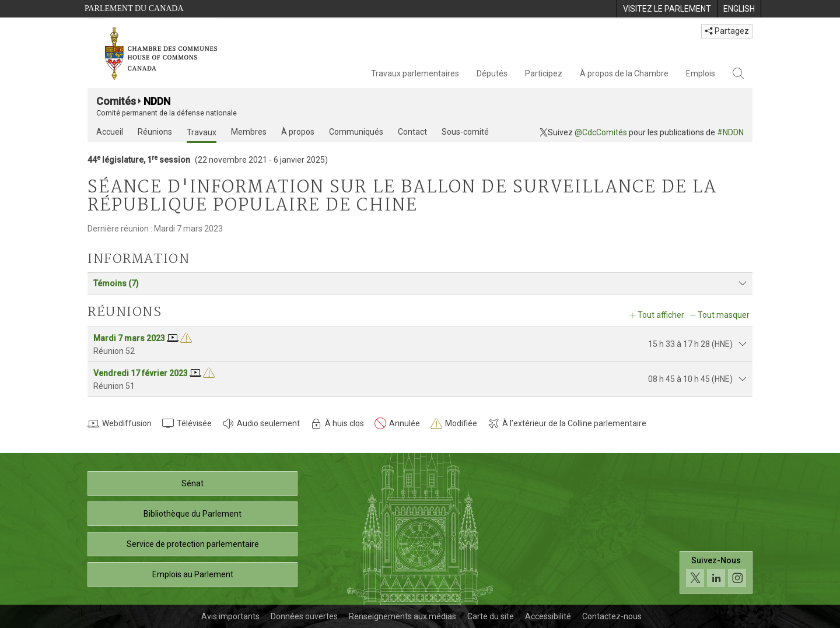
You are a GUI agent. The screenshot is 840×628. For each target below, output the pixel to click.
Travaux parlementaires (415, 73)
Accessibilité (548, 616)
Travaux (202, 132)
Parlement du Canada (134, 8)
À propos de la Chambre (624, 73)
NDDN (157, 101)
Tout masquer (724, 315)
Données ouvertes (304, 616)
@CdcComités (601, 132)
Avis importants (230, 616)
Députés (492, 73)
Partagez (727, 31)
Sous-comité (465, 132)
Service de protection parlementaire (193, 544)
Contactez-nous (612, 616)
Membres (249, 132)
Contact (412, 132)
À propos (298, 132)
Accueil (110, 132)
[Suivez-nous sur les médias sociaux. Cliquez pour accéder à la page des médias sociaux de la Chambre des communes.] (716, 572)
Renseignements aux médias (402, 616)
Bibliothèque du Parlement (192, 514)
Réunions (155, 132)
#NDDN (730, 132)
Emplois (701, 73)
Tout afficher (661, 315)
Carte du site (491, 616)
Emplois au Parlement (193, 574)
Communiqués (356, 132)
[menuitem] (667, 9)
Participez (544, 73)
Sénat (192, 483)
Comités (116, 101)
